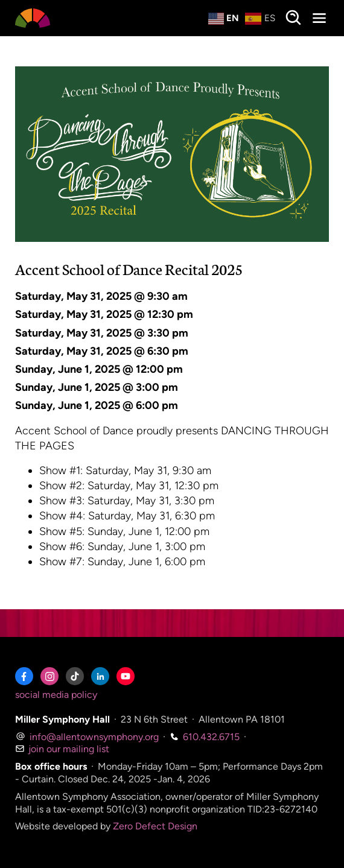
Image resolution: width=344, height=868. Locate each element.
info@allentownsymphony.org (87, 737)
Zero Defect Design (155, 826)
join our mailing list (62, 749)
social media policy (56, 695)
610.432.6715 (205, 737)
